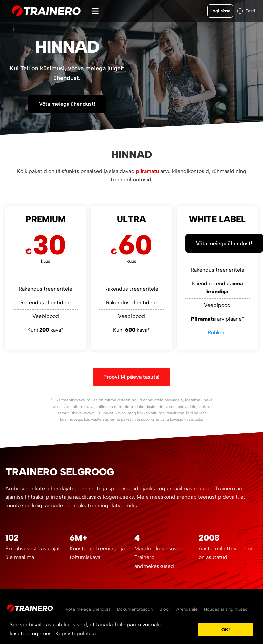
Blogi (164, 609)
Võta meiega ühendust (88, 609)
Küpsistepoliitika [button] (76, 633)
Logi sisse (220, 11)
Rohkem (217, 333)
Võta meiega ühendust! (67, 104)
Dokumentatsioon (135, 609)
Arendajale (187, 609)
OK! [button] (225, 630)
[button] (191, 630)
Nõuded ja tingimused (226, 609)
